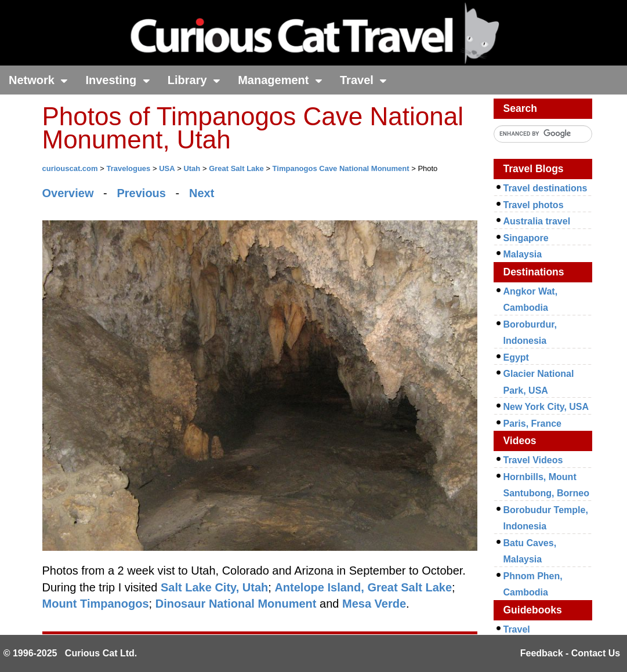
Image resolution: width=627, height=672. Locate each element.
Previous (141, 193)
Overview (68, 193)
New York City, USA (546, 407)
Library (194, 80)
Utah (192, 168)
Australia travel (537, 221)
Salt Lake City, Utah (214, 587)
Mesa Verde (374, 604)
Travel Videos (533, 460)
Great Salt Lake (236, 168)
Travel (363, 80)
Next (202, 193)
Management (280, 80)
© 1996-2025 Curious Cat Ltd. (70, 653)
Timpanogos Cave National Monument (341, 168)
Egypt (516, 357)
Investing (117, 80)
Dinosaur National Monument (236, 604)
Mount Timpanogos (96, 604)
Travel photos (534, 205)
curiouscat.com (70, 168)
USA (167, 168)
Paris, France (533, 424)
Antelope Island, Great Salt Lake (363, 587)
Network (38, 80)
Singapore (526, 238)
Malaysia (523, 254)
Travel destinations (546, 188)
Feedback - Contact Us (570, 653)
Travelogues (128, 168)
